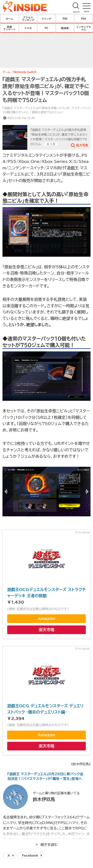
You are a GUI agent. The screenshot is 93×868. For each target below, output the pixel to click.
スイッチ (46, 19)
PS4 (83, 19)
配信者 (65, 28)
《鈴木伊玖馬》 (81, 764)
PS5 (65, 19)
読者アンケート (9, 28)
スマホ (28, 28)
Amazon (46, 619)
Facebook (30, 855)
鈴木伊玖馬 (44, 799)
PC (47, 28)
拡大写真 (82, 145)
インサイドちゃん (84, 28)
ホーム (9, 19)
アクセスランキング (28, 19)
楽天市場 (47, 630)
